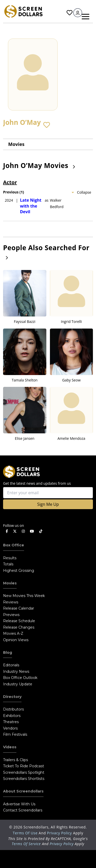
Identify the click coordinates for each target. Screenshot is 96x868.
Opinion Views (16, 640)
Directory (12, 697)
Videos (10, 747)
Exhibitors (12, 716)
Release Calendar (19, 608)
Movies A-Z (13, 633)
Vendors (10, 728)
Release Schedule (19, 621)
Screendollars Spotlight (24, 772)
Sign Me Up (48, 504)
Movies (16, 144)
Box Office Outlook (20, 678)
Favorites (70, 13)
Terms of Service (26, 844)
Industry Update (18, 684)
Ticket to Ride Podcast (24, 766)
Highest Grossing (19, 571)
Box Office (14, 545)
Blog (8, 652)
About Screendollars (23, 791)
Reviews (11, 602)
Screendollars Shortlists (24, 779)
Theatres (11, 722)
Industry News (16, 671)
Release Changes (19, 627)
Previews (11, 615)
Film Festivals (15, 734)
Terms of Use (26, 833)
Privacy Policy (60, 833)
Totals (8, 564)
